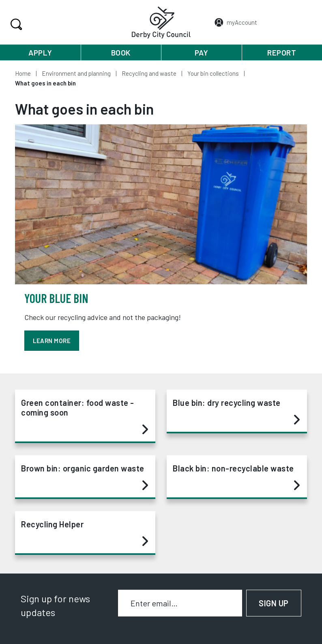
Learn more (52, 341)
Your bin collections (213, 73)
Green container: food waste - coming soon (85, 416)
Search (15, 24)
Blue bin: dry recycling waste (236, 412)
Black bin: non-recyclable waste (236, 477)
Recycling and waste (149, 73)
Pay (202, 52)
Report (282, 52)
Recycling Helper (85, 533)
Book (121, 52)
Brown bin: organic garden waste (85, 477)
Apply (40, 52)
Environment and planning (76, 73)
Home (23, 73)
